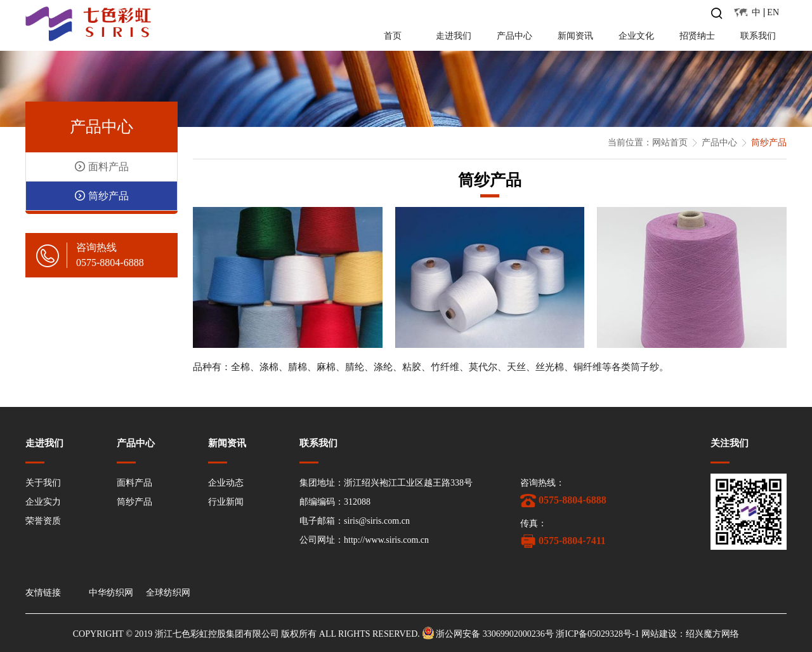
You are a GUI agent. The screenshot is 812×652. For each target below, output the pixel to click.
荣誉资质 (43, 521)
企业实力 (43, 502)
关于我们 (43, 483)
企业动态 (226, 483)
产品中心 (514, 36)
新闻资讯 (575, 36)
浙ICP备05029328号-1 (597, 635)
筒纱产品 (134, 502)
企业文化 (636, 36)
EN (773, 12)
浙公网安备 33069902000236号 (495, 635)
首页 (393, 36)
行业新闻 (226, 502)
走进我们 (454, 36)
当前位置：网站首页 (648, 143)
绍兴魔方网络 (712, 635)
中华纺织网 (111, 593)
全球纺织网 (168, 593)
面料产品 (134, 483)
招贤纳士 (697, 36)
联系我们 (758, 36)
